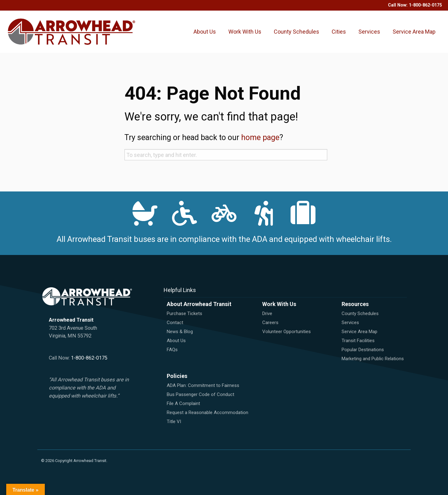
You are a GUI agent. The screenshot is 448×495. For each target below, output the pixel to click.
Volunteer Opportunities (287, 332)
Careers (270, 323)
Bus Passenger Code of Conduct (201, 394)
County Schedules (296, 32)
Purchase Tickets (184, 313)
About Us (205, 32)
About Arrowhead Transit (199, 304)
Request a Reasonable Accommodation (208, 412)
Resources (355, 304)
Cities (339, 32)
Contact (175, 323)
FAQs (172, 350)
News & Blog (180, 332)
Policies (177, 376)
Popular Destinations (363, 350)
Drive (267, 313)
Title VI (174, 422)
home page (260, 137)
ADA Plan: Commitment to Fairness (203, 385)
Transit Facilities (358, 341)
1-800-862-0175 (425, 5)
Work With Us (245, 32)
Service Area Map (414, 32)
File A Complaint (183, 403)
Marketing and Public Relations (373, 359)
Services (369, 32)
